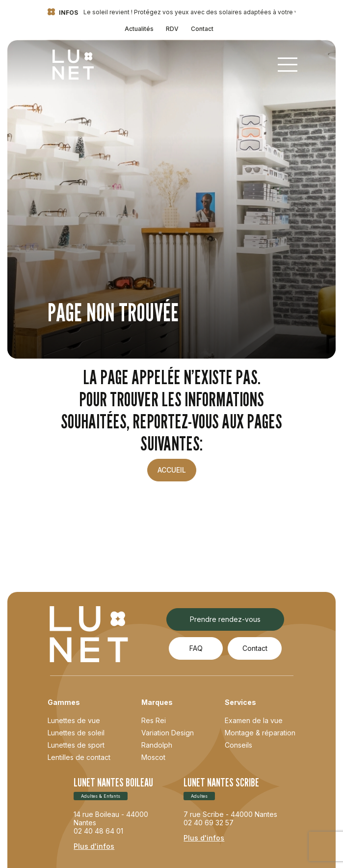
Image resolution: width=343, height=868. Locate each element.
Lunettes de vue (74, 720)
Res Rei (154, 720)
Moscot (153, 757)
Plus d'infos (94, 846)
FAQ (196, 648)
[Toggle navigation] (288, 65)
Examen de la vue (254, 720)
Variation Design (168, 733)
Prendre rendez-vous (225, 619)
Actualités (139, 29)
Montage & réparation (260, 733)
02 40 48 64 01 (98, 831)
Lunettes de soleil (76, 733)
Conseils (238, 745)
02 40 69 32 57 (209, 823)
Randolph (157, 745)
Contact (202, 29)
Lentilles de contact (79, 757)
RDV (172, 29)
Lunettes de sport (76, 745)
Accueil (172, 470)
